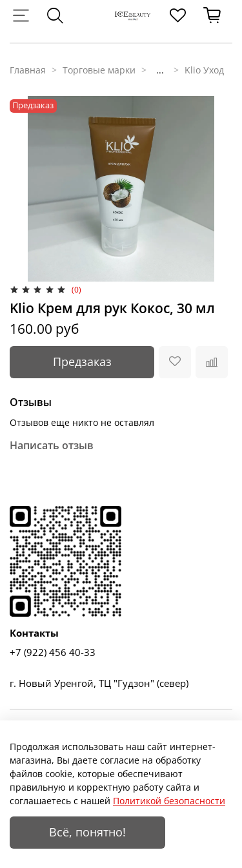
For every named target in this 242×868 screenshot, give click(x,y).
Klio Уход (204, 70)
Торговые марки (99, 70)
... (160, 70)
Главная (28, 70)
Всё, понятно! (87, 832)
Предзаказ (82, 362)
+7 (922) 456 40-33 (53, 652)
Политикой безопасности (169, 801)
